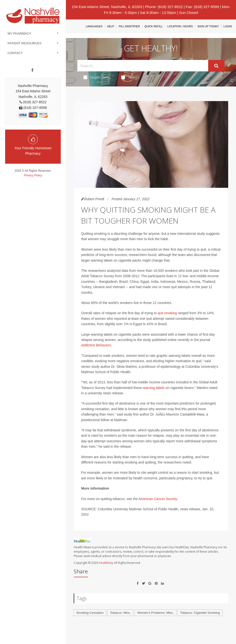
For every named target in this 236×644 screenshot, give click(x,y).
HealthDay (106, 563)
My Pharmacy (19, 33)
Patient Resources (25, 43)
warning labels (154, 388)
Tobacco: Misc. (120, 613)
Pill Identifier (129, 26)
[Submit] (216, 66)
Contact (15, 53)
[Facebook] (32, 70)
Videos (130, 77)
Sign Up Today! (208, 26)
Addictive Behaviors (96, 345)
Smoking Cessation (90, 613)
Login (228, 26)
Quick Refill (154, 26)
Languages (94, 26)
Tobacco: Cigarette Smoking (200, 613)
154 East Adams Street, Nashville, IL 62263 (107, 7)
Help (111, 26)
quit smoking (167, 313)
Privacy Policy (33, 175)
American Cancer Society (158, 499)
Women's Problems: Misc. (155, 613)
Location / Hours (180, 26)
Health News (97, 77)
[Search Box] (143, 66)
